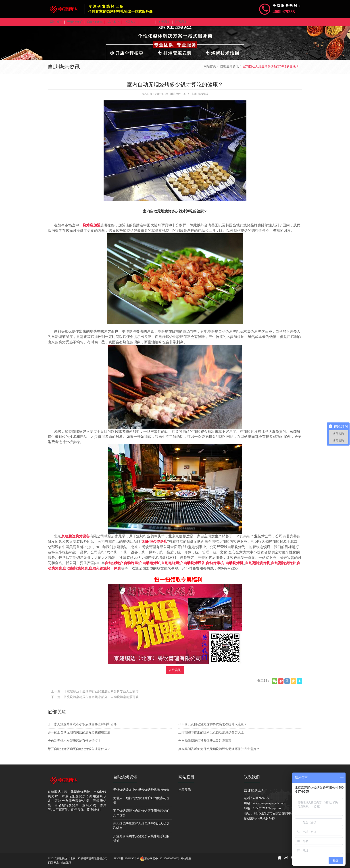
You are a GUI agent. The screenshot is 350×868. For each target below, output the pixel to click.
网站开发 (54, 863)
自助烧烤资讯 (229, 69)
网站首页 (210, 69)
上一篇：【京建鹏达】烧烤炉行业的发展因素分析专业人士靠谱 (95, 695)
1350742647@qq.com (267, 811)
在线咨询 (175, 673)
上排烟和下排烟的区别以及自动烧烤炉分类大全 (211, 736)
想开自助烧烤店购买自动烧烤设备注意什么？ (79, 752)
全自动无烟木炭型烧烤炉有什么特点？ (74, 744)
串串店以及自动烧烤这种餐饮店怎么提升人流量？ (213, 727)
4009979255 (284, 12)
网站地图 (186, 858)
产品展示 (185, 793)
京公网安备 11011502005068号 (160, 859)
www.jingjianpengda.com (269, 806)
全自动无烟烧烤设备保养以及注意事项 (205, 744)
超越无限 (66, 863)
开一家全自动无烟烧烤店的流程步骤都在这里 (79, 736)
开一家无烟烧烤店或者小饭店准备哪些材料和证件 (82, 727)
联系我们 (252, 780)
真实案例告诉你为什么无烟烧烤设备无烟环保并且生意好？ (219, 752)
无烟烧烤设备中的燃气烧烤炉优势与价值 (141, 793)
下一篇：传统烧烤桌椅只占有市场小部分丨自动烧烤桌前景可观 (95, 700)
